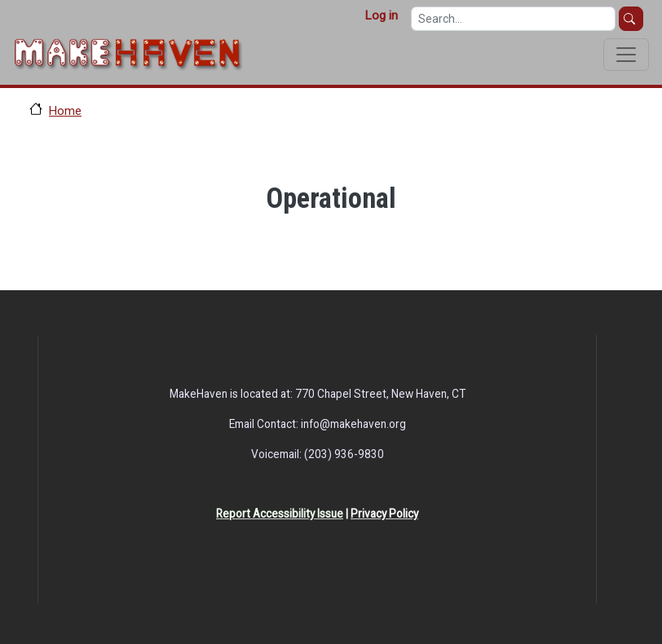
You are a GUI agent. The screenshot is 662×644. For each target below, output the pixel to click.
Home (65, 111)
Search (631, 19)
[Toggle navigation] (626, 55)
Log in (381, 15)
